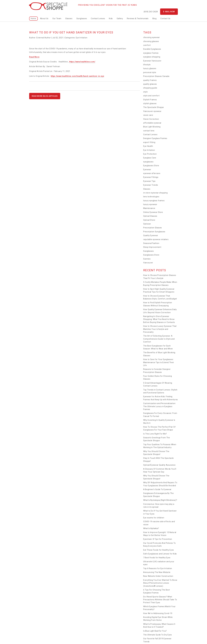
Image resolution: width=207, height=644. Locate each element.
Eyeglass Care (150, 158)
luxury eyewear (150, 204)
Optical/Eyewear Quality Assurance (159, 465)
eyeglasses (148, 162)
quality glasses (150, 84)
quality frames (150, 80)
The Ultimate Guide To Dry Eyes (158, 635)
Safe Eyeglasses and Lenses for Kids (160, 554)
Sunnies (147, 259)
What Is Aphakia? (151, 528)
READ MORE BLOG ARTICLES (45, 96)
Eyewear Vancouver (152, 61)
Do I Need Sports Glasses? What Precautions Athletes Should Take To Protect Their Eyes (160, 600)
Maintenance (149, 208)
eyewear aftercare (152, 173)
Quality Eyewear (151, 235)
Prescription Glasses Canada (156, 76)
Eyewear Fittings (151, 177)
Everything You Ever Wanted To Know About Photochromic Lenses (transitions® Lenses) (160, 583)
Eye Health (148, 146)
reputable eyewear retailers (156, 239)
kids (111, 18)
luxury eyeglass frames (154, 201)
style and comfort (151, 96)
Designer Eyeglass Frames (155, 138)
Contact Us (165, 18)
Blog (155, 18)
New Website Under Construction (158, 576)
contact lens (149, 131)
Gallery (120, 18)
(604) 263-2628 (151, 12)
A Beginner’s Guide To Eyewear (157, 489)
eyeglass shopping (152, 57)
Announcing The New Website (157, 572)
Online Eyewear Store (153, 212)
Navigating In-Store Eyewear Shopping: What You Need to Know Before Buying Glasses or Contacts (159, 319)
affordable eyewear (152, 123)
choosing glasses (151, 41)
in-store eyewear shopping (155, 193)
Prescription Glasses (153, 228)
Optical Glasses (150, 216)
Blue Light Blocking (152, 127)
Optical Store (149, 220)
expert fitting (149, 142)
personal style (150, 72)
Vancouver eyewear (152, 111)
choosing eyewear (151, 37)
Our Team (57, 18)
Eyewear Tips (149, 181)
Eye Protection (150, 154)
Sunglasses (82, 18)
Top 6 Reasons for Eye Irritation (158, 568)
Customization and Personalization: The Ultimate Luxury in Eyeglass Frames (160, 406)
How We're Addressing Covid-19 (158, 613)
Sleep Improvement (152, 247)
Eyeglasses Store (151, 166)
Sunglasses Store (151, 255)
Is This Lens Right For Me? (155, 434)
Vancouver (148, 263)
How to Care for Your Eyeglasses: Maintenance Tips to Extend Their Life (159, 362)
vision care (148, 115)
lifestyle (147, 65)
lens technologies (151, 197)
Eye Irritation (82, 38)
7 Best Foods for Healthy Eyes (157, 558)
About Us (44, 18)
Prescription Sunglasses (154, 232)
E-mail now (169, 12)
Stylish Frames (150, 100)
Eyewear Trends (151, 185)
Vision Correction (151, 119)
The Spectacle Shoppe (154, 107)
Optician (147, 224)
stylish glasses (150, 103)
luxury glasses (150, 68)
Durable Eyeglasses (152, 49)
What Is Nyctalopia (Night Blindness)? (160, 500)
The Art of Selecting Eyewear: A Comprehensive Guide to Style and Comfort (159, 339)
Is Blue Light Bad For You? (155, 631)
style (145, 92)
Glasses (69, 18)
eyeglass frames (151, 53)
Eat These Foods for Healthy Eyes (159, 550)
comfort (147, 45)
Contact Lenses (98, 18)
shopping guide (150, 88)
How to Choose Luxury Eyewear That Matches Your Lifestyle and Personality (160, 329)
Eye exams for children (154, 518)
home (33, 18)
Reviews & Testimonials (138, 18)
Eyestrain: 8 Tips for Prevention (158, 539)
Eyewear (147, 170)
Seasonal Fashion (151, 243)
